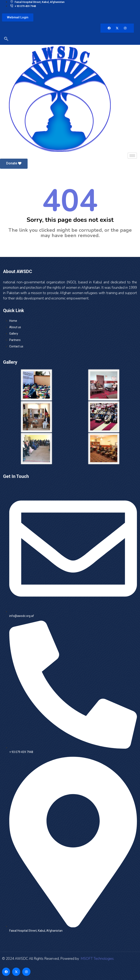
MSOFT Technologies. (97, 959)
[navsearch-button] (5, 40)
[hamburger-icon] (132, 156)
